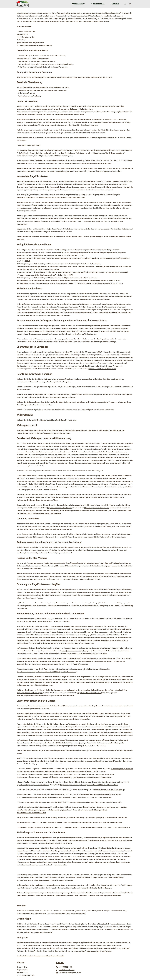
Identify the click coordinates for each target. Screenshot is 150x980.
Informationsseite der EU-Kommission (102, 369)
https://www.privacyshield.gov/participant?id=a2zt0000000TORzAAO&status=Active (82, 797)
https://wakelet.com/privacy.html (110, 823)
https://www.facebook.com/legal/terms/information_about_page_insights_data (44, 774)
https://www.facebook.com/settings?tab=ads (59, 682)
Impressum (100, 966)
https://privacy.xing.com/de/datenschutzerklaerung (109, 818)
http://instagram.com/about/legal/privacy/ (110, 790)
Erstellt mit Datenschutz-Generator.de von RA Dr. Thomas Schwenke (40, 956)
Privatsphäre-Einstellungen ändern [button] (29, 145)
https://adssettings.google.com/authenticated (33, 785)
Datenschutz (100, 968)
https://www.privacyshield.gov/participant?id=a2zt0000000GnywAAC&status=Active (47, 672)
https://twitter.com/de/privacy (105, 795)
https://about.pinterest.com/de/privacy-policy (106, 802)
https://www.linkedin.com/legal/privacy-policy (104, 807)
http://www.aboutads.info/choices (89, 693)
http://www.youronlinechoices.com (29, 777)
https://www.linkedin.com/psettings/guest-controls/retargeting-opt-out (42, 810)
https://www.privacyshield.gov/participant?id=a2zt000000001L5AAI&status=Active (89, 785)
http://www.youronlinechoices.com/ (97, 508)
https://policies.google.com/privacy (110, 782)
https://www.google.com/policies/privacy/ (31, 914)
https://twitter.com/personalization (29, 797)
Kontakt (60, 963)
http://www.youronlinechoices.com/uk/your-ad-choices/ (44, 696)
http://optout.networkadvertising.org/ (30, 693)
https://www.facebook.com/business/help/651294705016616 (85, 654)
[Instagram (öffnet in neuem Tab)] (132, 4)
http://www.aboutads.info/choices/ (59, 508)
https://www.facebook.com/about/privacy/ (77, 772)
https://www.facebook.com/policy (74, 651)
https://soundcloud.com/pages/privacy (116, 827)
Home (98, 963)
